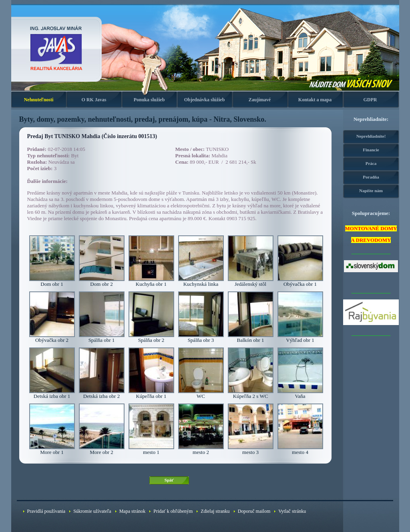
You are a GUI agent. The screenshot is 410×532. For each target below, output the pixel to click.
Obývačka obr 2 (52, 338)
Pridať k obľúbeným (173, 511)
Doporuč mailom (254, 511)
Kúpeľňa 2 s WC (251, 394)
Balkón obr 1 (251, 338)
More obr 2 (102, 450)
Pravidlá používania (46, 511)
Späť (169, 480)
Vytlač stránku (292, 511)
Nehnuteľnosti (39, 100)
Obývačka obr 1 (300, 282)
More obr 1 (52, 450)
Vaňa (300, 394)
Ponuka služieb (149, 100)
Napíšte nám (371, 191)
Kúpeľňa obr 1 (151, 394)
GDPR (370, 100)
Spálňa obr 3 (201, 338)
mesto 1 (151, 450)
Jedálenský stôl (251, 282)
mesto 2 (201, 450)
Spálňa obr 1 (102, 338)
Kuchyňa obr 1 (151, 282)
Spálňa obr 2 (151, 338)
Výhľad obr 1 (300, 338)
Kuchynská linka (201, 282)
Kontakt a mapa (315, 100)
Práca (371, 163)
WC (201, 394)
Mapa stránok (133, 511)
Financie (371, 150)
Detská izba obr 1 (52, 394)
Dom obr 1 (52, 282)
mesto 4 (300, 450)
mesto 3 (251, 450)
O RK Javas (94, 100)
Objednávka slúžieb (205, 100)
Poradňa (371, 177)
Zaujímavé (260, 100)
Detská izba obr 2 (102, 394)
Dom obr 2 (102, 282)
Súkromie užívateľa (92, 511)
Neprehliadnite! (371, 136)
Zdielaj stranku (215, 511)
